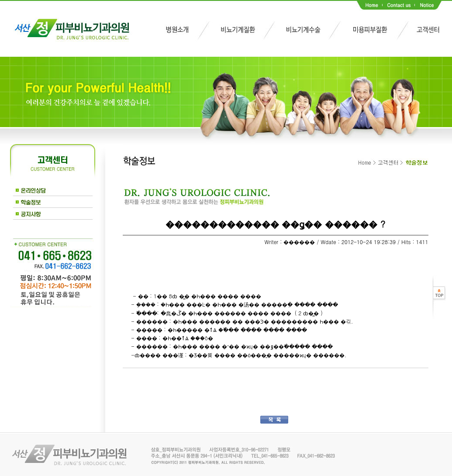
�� (137, 381)
